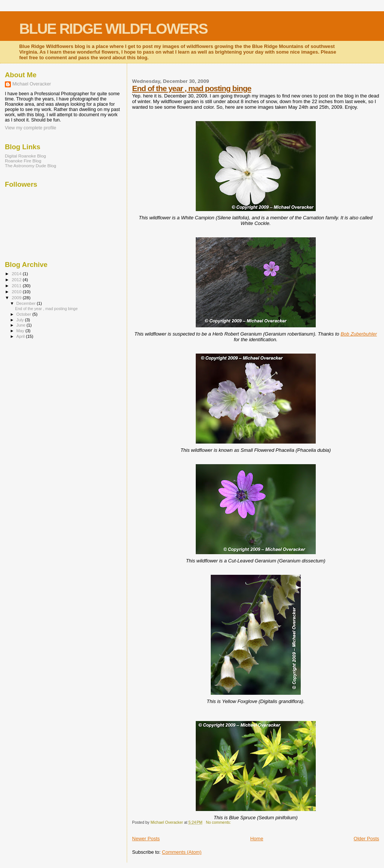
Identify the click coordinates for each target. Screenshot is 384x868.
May (21, 331)
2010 (17, 292)
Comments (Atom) (182, 852)
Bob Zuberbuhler (359, 334)
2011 (17, 286)
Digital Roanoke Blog (25, 156)
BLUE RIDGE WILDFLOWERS (113, 29)
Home (257, 839)
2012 (17, 280)
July (21, 320)
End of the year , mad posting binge (191, 88)
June (22, 325)
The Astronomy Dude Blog (31, 166)
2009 (17, 298)
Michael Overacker (32, 84)
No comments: (219, 822)
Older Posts (366, 839)
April (21, 336)
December (27, 303)
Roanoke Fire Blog (23, 161)
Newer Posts (146, 839)
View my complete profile (31, 128)
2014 (17, 274)
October (25, 314)
